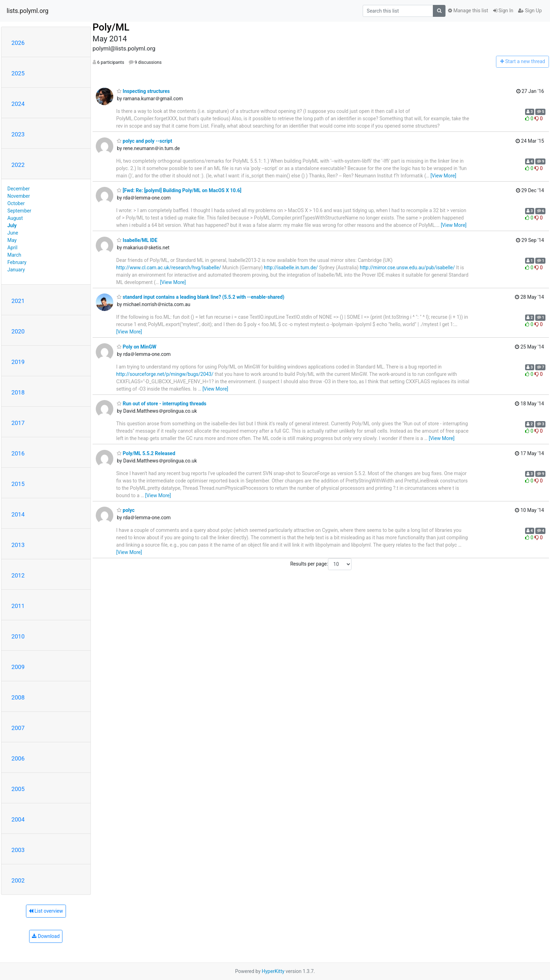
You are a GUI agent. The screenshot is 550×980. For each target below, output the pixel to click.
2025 (18, 73)
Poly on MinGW (136, 347)
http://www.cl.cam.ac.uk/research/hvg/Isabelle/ (169, 268)
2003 (18, 850)
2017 (18, 423)
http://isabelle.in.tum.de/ (291, 268)
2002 (18, 880)
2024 (18, 104)
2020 (18, 331)
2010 (18, 636)
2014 (18, 514)
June (13, 233)
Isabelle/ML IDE (137, 240)
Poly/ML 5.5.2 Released (146, 453)
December (19, 189)
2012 (18, 575)
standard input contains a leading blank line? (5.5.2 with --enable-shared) (200, 297)
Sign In (503, 11)
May (12, 240)
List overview (46, 911)
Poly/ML (111, 27)
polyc (126, 510)
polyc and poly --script (144, 141)
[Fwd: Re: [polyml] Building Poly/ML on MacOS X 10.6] (179, 190)
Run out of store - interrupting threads (162, 404)
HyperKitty (273, 971)
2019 (18, 362)
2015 (18, 484)
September (19, 211)
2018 (18, 392)
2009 (18, 667)
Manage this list (468, 11)
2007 (18, 728)
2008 (18, 697)
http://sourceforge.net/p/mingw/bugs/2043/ (165, 374)
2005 (18, 789)
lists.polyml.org (28, 11)
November (19, 196)
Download (46, 936)
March (14, 255)
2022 (18, 165)
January (16, 270)
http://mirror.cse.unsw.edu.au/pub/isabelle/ (407, 268)
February (17, 262)
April (12, 248)
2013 (18, 545)
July (12, 225)
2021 (18, 301)
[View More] (443, 176)
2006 (18, 758)
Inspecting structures (143, 91)
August (15, 218)
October (16, 203)
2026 (18, 43)
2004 (18, 819)
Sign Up (530, 11)
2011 (18, 606)
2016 (18, 453)
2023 (18, 134)
